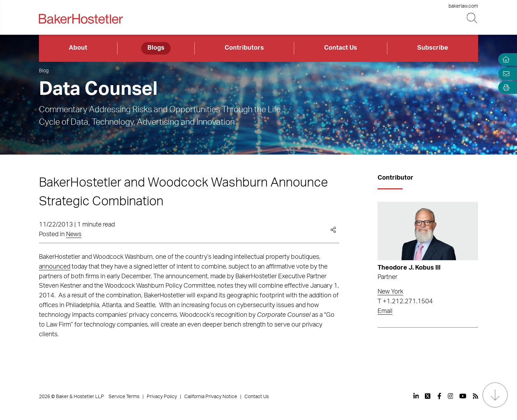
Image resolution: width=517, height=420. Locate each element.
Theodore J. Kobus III (409, 268)
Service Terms (124, 397)
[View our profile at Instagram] (451, 396)
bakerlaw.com (463, 6)
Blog (44, 71)
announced (55, 267)
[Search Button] (472, 18)
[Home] (504, 60)
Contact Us (341, 48)
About (78, 48)
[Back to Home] (81, 19)
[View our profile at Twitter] (428, 396)
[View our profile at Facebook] (439, 396)
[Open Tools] (504, 88)
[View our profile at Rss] (476, 396)
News (74, 234)
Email (385, 311)
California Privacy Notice (211, 397)
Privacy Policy (162, 397)
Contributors (244, 48)
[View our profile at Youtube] (463, 396)
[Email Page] (504, 73)
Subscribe (433, 48)
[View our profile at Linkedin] (416, 396)
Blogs (156, 48)
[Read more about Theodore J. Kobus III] (428, 231)
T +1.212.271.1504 (405, 302)
